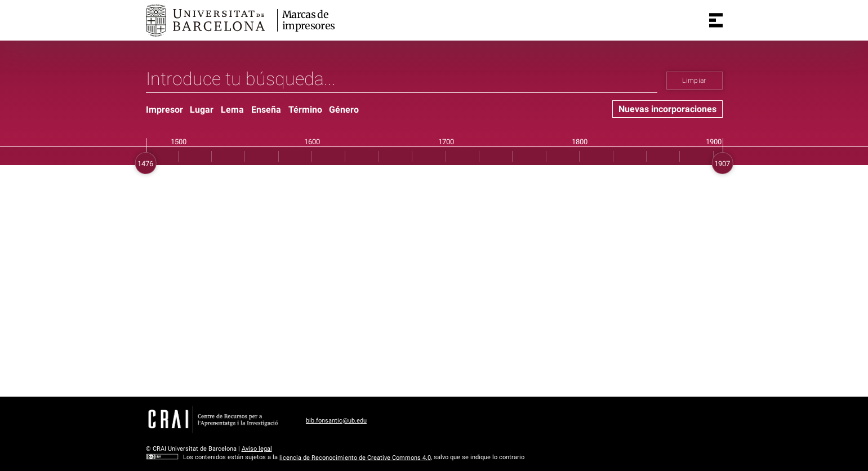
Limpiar (694, 81)
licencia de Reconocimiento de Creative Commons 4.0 (355, 457)
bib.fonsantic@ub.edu (336, 421)
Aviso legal (257, 449)
